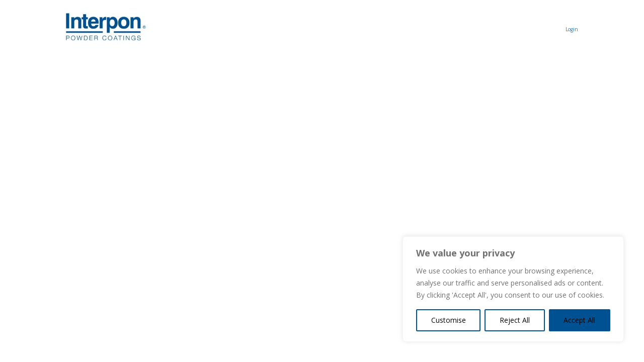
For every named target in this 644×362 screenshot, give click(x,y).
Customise (449, 320)
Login (572, 29)
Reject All (515, 320)
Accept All (579, 320)
